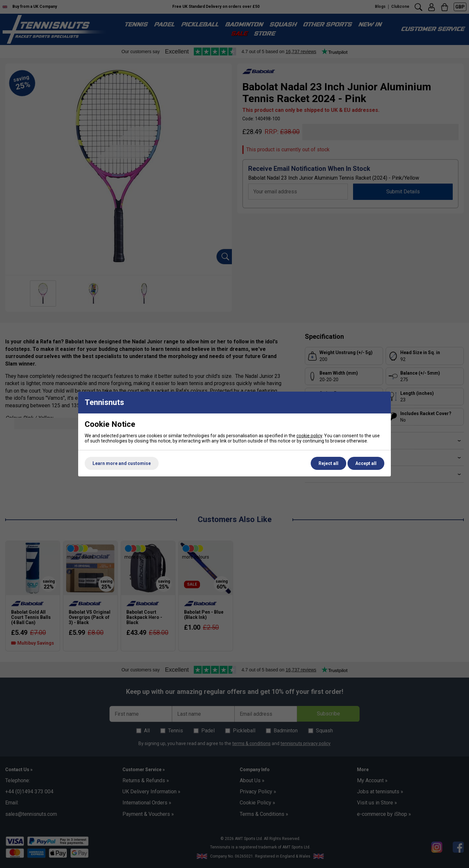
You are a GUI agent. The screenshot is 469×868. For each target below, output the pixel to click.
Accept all (366, 463)
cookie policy (309, 436)
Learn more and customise (122, 463)
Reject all (328, 463)
